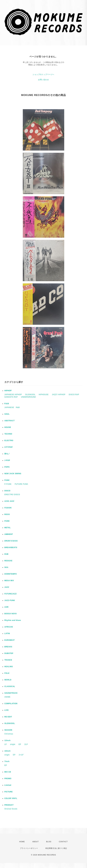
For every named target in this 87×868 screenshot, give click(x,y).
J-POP (7, 460)
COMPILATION (11, 704)
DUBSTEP (9, 653)
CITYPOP (9, 447)
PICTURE (9, 792)
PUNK (7, 521)
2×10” (21, 755)
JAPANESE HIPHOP (13, 395)
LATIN (7, 634)
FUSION (8, 508)
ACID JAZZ (9, 501)
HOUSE (8, 427)
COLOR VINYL (11, 798)
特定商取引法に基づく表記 (56, 848)
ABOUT (35, 842)
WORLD (8, 680)
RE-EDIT (8, 717)
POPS (7, 467)
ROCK (7, 514)
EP (20, 744)
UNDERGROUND (28, 397)
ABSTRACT (10, 421)
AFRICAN (9, 627)
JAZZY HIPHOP (59, 395)
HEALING (9, 667)
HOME (22, 842)
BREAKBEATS (11, 548)
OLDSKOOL (30, 395)
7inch (7, 761)
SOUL (7, 414)
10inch (7, 751)
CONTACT (63, 842)
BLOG (49, 842)
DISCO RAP (74, 395)
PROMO (8, 779)
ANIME (7, 697)
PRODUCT (9, 805)
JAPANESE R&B (12, 407)
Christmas (9, 734)
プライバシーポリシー (29, 848)
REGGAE (8, 561)
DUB (6, 554)
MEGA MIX (9, 581)
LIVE (7, 710)
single (13, 744)
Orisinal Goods (11, 809)
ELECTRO (9, 441)
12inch (7, 740)
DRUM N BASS (11, 541)
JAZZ (7, 587)
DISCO (7, 491)
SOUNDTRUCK (11, 693)
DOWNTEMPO (11, 574)
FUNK (7, 480)
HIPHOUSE (44, 395)
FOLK (7, 673)
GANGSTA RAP (11, 397)
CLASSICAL (10, 686)
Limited (8, 785)
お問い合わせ (43, 80)
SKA (6, 567)
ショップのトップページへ (43, 74)
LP (6, 744)
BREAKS (8, 647)
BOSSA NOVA (11, 614)
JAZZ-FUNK (10, 600)
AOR (6, 607)
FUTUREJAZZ (11, 594)
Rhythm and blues (13, 620)
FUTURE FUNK (21, 484)
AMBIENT (9, 534)
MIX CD (8, 772)
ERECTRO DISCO (12, 495)
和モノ (7, 454)
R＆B (7, 404)
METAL (8, 528)
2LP (26, 744)
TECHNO (8, 434)
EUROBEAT (10, 640)
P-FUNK (8, 484)
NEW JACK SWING (13, 474)
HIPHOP (8, 391)
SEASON (8, 730)
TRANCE (8, 660)
